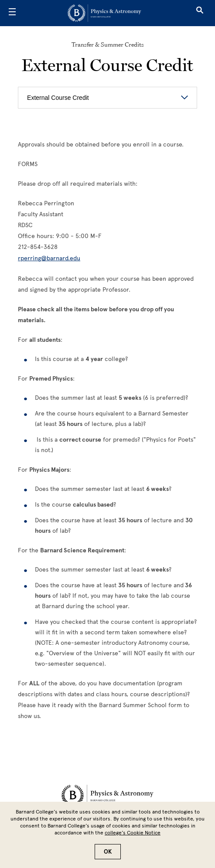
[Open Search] (200, 13)
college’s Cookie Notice (133, 833)
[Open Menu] (12, 13)
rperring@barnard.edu (49, 258)
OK (108, 852)
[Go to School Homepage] (104, 13)
